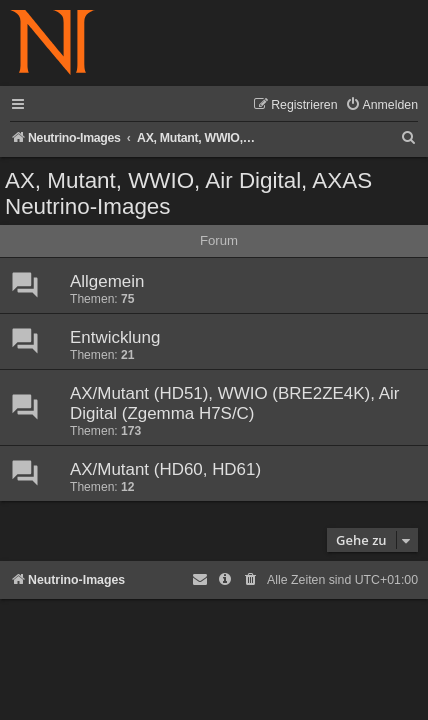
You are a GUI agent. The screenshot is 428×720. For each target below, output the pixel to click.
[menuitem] (381, 105)
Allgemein (107, 281)
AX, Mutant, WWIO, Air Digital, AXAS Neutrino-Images (188, 193)
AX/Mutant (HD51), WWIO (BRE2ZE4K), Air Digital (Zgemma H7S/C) (234, 403)
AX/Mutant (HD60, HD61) (165, 469)
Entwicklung (115, 337)
